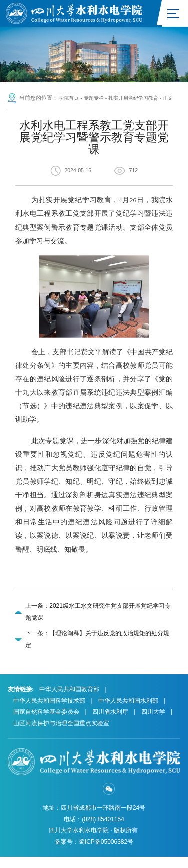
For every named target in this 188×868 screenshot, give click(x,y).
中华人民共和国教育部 (69, 700)
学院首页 (70, 99)
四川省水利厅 (110, 723)
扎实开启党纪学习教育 (140, 99)
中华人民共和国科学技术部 (49, 712)
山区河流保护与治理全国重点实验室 (61, 734)
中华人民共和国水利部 (128, 712)
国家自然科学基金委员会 (46, 723)
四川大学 (153, 723)
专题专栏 (97, 99)
